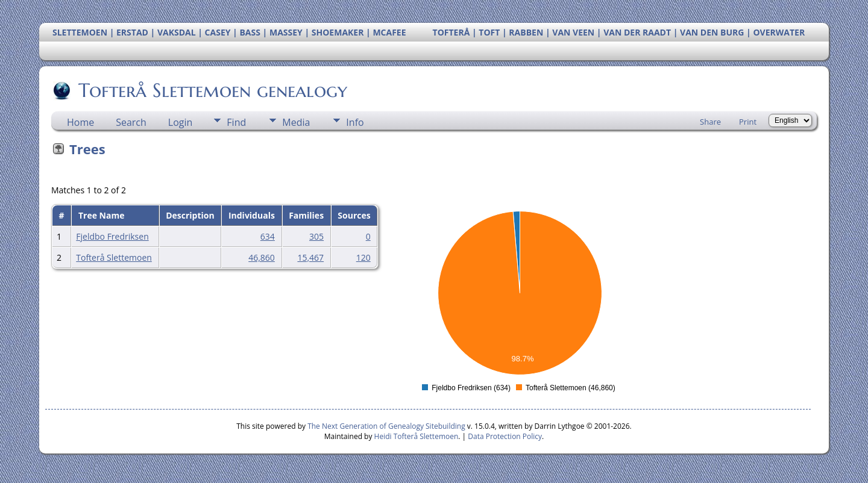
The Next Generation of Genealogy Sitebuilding (386, 426)
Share (710, 122)
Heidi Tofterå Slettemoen (417, 436)
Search (131, 122)
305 (316, 236)
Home (80, 122)
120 (363, 257)
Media (296, 122)
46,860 (262, 257)
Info (355, 122)
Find (236, 122)
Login (181, 122)
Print (748, 122)
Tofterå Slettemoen (114, 257)
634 (268, 236)
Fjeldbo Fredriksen (112, 236)
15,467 (310, 257)
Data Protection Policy (505, 436)
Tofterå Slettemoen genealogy (212, 90)
